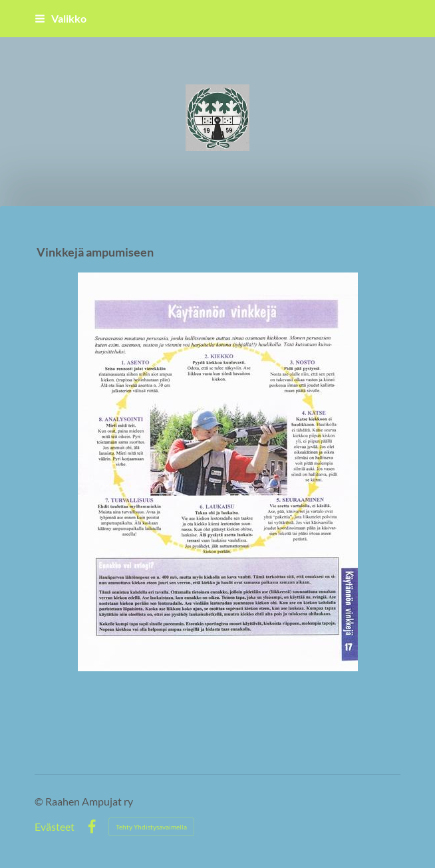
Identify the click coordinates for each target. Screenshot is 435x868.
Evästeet (55, 827)
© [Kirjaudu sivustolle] (40, 801)
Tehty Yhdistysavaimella (151, 827)
